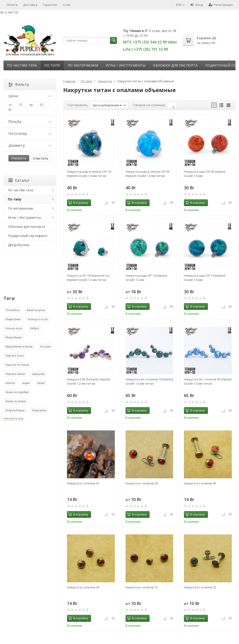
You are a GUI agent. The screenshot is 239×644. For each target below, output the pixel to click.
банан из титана (16, 401)
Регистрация (221, 5)
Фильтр (19, 84)
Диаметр (30, 145)
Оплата (12, 5)
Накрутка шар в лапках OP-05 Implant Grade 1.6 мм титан (148, 174)
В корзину (78, 203)
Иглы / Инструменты (125, 65)
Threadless (12, 310)
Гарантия (50, 5)
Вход (197, 5)
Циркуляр (38, 374)
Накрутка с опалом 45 (200, 483)
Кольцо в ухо (14, 328)
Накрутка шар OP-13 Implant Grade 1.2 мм (146, 278)
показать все (14, 418)
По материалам (83, 65)
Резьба (30, 122)
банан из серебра (17, 392)
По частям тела (22, 65)
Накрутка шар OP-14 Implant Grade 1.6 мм (205, 278)
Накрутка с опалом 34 (83, 587)
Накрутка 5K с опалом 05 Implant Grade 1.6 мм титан (208, 381)
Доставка (30, 5)
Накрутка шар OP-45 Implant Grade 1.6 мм (205, 174)
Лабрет (35, 328)
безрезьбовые (15, 410)
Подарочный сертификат (28, 236)
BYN (180, 5)
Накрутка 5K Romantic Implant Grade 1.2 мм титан (89, 381)
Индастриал (13, 319)
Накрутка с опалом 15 (142, 587)
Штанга (10, 383)
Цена (30, 96)
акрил (26, 383)
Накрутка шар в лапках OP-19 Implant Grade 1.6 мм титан (89, 174)
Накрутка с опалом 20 (142, 483)
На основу (30, 133)
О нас (67, 5)
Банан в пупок (36, 310)
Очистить (41, 158)
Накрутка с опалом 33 (200, 587)
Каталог (19, 180)
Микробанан (14, 337)
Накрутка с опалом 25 (83, 483)
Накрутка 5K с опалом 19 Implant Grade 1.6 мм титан (149, 381)
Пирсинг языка (15, 374)
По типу (52, 65)
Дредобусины (19, 245)
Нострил (46, 346)
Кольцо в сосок (38, 319)
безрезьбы (39, 410)
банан (41, 383)
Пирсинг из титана (17, 365)
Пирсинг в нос (15, 356)
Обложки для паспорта (175, 65)
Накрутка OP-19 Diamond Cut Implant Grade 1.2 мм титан (88, 278)
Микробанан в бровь (19, 346)
